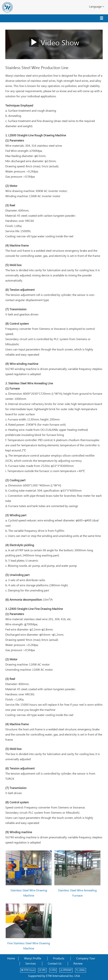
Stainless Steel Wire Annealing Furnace (77, 893)
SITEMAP (66, 970)
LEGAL (81, 970)
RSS (53, 970)
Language (97, 7)
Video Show (54, 42)
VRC (42, 970)
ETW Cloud (28, 970)
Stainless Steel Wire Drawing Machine (29, 893)
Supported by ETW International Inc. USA (54, 976)
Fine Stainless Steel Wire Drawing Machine (29, 946)
